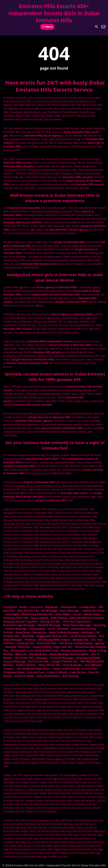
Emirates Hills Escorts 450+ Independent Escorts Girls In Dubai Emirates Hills (54, 13)
